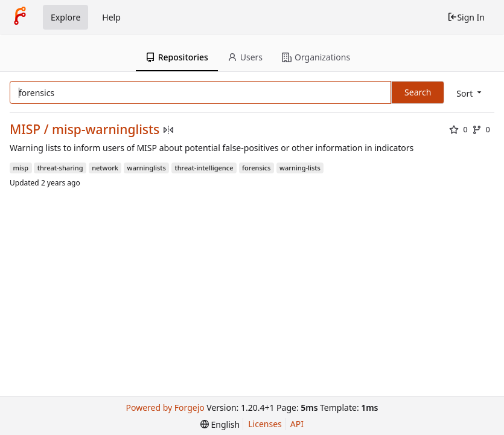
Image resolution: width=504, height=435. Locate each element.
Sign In (466, 17)
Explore (65, 17)
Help (111, 17)
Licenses (265, 424)
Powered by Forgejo (165, 408)
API (297, 424)
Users (245, 57)
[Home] (20, 17)
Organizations (316, 57)
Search (418, 92)
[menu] (470, 93)
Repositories (177, 57)
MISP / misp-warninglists (85, 130)
